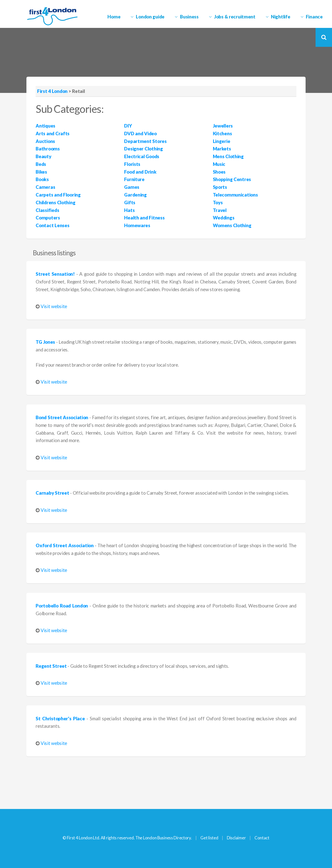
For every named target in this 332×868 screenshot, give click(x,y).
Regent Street (51, 666)
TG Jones (45, 342)
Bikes (41, 172)
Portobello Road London (62, 606)
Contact (262, 838)
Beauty (43, 156)
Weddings (224, 218)
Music (219, 164)
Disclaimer (236, 838)
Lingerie (222, 141)
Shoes (219, 172)
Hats (129, 210)
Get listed (209, 838)
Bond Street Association (62, 417)
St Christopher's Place (60, 719)
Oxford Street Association (65, 545)
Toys (218, 202)
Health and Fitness (144, 218)
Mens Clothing (228, 156)
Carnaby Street (52, 493)
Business (189, 17)
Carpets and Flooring (58, 195)
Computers (48, 218)
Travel (220, 210)
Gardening (135, 195)
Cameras (45, 187)
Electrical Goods (142, 156)
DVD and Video (140, 134)
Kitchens (222, 134)
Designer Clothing (143, 149)
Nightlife (281, 17)
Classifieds (47, 210)
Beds (41, 164)
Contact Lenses (52, 225)
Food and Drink (140, 172)
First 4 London (52, 91)
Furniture (134, 179)
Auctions (45, 141)
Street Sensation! (55, 274)
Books (42, 179)
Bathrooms (48, 149)
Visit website (54, 306)
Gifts (130, 202)
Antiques (45, 126)
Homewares (137, 225)
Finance (314, 17)
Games (132, 187)
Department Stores (145, 141)
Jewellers (223, 126)
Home (114, 17)
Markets (222, 149)
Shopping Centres (232, 179)
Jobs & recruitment (235, 17)
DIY (128, 126)
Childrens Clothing (55, 202)
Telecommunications (235, 195)
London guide (150, 17)
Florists (132, 164)
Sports (220, 187)
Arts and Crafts (53, 134)
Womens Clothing (232, 225)
